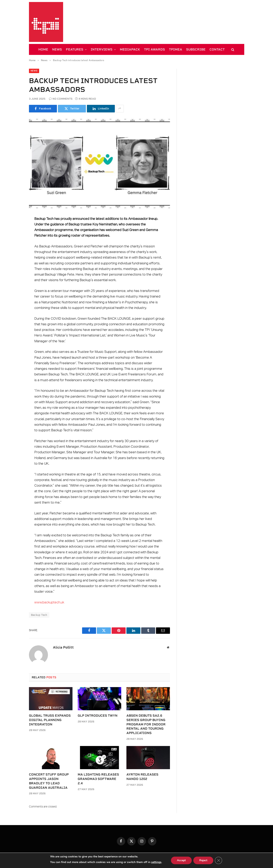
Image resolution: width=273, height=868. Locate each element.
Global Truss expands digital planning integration (50, 720)
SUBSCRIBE (196, 49)
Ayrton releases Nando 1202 (142, 777)
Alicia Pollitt (63, 647)
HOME (43, 49)
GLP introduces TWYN (98, 716)
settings (156, 862)
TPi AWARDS (154, 49)
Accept (181, 860)
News (34, 71)
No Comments (61, 99)
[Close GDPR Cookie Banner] (218, 860)
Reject (203, 860)
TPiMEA (176, 49)
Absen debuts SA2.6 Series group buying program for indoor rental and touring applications (146, 724)
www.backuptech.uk (49, 602)
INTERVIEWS (102, 49)
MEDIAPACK (130, 49)
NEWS (57, 49)
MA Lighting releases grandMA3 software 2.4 (98, 779)
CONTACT (217, 49)
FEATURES (75, 49)
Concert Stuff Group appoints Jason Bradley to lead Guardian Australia (49, 781)
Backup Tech (39, 615)
